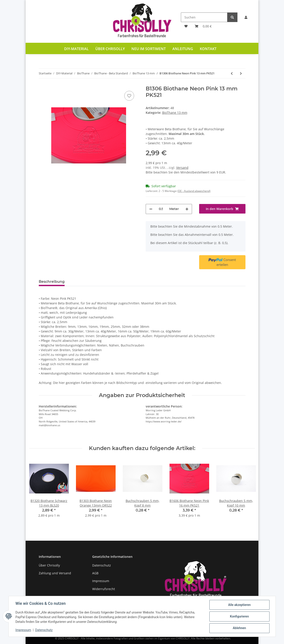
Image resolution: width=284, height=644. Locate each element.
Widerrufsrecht (104, 589)
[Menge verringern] (151, 209)
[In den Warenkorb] (222, 209)
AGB (95, 573)
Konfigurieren (239, 617)
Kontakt (208, 49)
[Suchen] (204, 17)
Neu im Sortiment (149, 49)
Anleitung (183, 49)
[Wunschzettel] (186, 26)
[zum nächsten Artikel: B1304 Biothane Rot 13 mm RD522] (241, 73)
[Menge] (161, 209)
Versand (182, 168)
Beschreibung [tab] (52, 282)
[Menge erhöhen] (187, 209)
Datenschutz (102, 565)
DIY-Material (76, 49)
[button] (246, 17)
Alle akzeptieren (239, 605)
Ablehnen (239, 628)
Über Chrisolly (110, 49)
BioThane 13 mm (175, 113)
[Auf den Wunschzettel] (129, 96)
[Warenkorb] (203, 26)
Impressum (101, 581)
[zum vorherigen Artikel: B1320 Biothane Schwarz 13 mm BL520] (232, 73)
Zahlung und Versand (55, 573)
